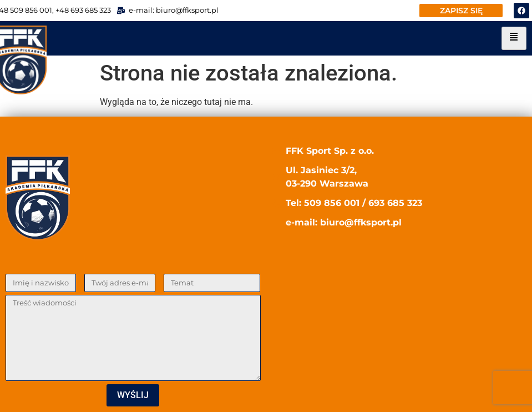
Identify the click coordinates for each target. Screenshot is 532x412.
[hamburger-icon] (514, 38)
